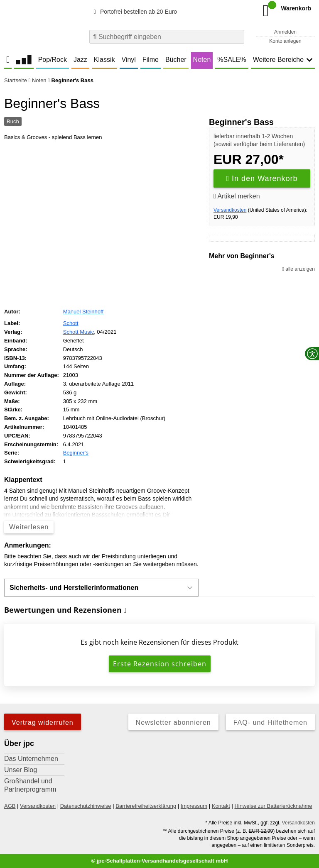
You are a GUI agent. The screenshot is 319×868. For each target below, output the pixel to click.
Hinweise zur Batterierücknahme (273, 806)
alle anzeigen (299, 269)
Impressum (194, 806)
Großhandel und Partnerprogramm (30, 785)
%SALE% (232, 60)
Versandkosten (230, 210)
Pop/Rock (53, 60)
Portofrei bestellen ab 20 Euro (134, 12)
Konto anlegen (285, 41)
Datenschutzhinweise (86, 806)
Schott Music (79, 332)
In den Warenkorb (262, 178)
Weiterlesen (29, 527)
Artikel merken (237, 196)
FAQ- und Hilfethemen (270, 723)
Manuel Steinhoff (83, 312)
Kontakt (221, 806)
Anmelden (285, 32)
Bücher (176, 60)
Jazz (80, 60)
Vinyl (129, 60)
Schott (71, 323)
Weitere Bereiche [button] (283, 60)
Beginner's (76, 453)
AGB (10, 806)
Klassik (104, 60)
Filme (151, 60)
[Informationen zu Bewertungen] (125, 610)
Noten (202, 60)
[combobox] (167, 37)
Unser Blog (21, 770)
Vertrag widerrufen (43, 723)
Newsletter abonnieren (173, 723)
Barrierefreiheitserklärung (146, 806)
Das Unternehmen (31, 759)
